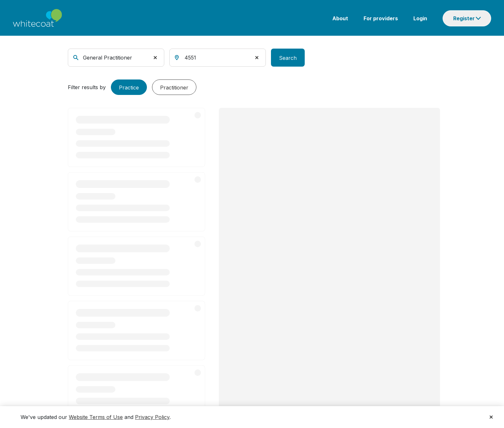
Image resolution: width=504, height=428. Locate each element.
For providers (381, 18)
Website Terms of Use (96, 417)
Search (288, 58)
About (340, 18)
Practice (129, 88)
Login (420, 18)
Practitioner (174, 88)
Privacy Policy (152, 417)
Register (464, 18)
